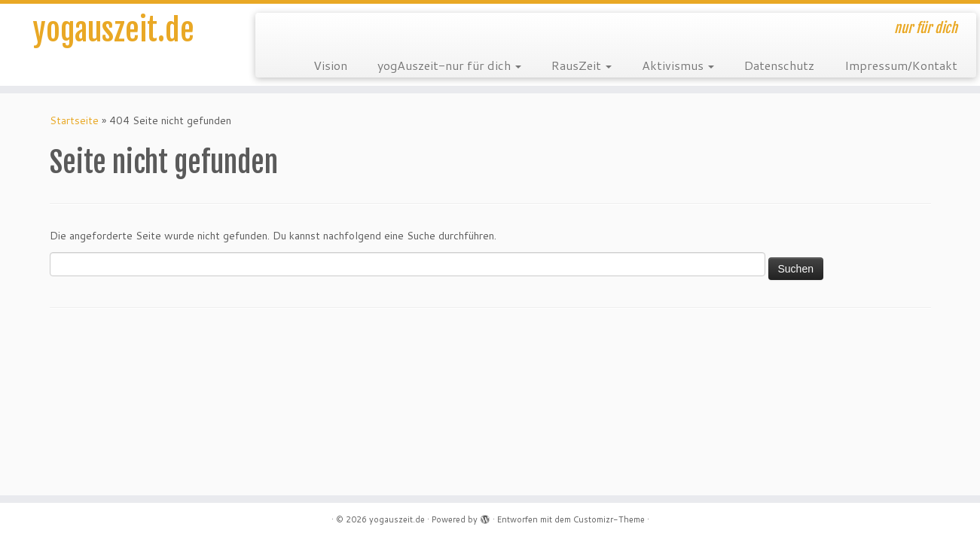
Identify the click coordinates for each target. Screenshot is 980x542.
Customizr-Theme (609, 519)
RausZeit (582, 65)
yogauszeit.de (113, 30)
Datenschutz (779, 65)
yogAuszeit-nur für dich (449, 65)
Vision (330, 65)
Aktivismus (678, 65)
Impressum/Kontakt (901, 65)
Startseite (74, 120)
